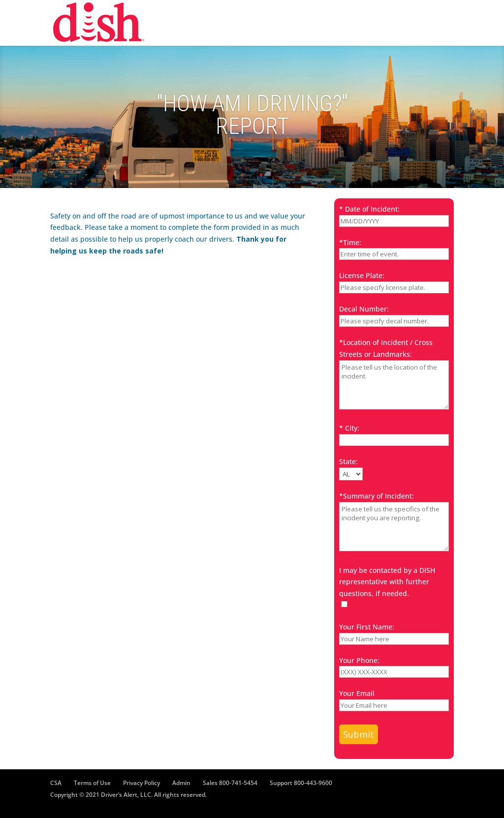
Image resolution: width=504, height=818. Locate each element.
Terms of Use (92, 783)
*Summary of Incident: (377, 496)
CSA (56, 783)
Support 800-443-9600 (301, 783)
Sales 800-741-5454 (230, 783)
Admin (181, 783)
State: (348, 461)
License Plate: (362, 275)
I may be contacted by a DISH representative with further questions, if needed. (387, 582)
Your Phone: (359, 660)
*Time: (350, 242)
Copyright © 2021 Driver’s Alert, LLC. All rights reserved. (128, 795)
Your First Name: (367, 627)
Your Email (357, 693)
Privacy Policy (142, 783)
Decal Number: (364, 309)
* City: (349, 428)
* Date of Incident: (369, 209)
